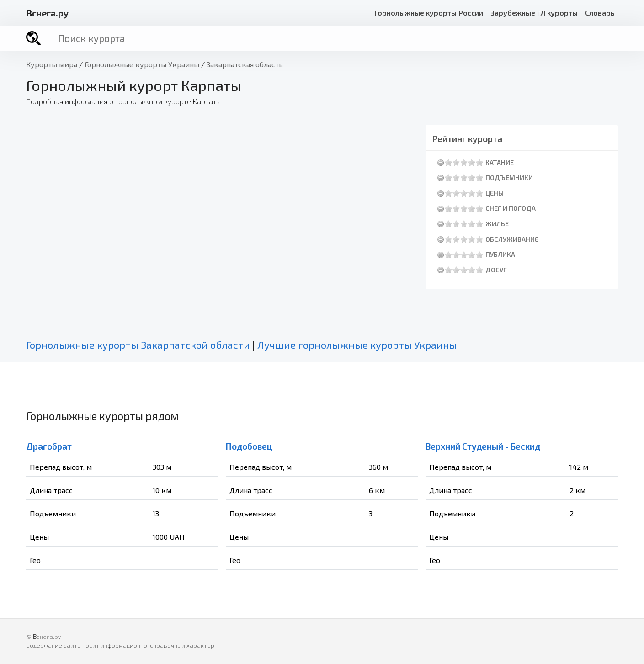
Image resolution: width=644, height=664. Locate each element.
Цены (495, 193)
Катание (500, 162)
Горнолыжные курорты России (429, 13)
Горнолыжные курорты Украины (142, 64)
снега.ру (47, 13)
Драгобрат (49, 446)
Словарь (600, 13)
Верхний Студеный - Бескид (483, 446)
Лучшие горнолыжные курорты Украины (357, 345)
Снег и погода (511, 208)
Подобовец (249, 446)
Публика (500, 254)
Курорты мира (52, 64)
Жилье (497, 224)
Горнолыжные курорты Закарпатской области (138, 345)
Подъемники (509, 178)
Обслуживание (512, 239)
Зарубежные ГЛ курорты (534, 13)
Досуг (496, 270)
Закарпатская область (245, 64)
